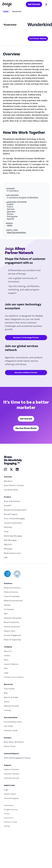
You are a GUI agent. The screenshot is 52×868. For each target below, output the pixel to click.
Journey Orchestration (13, 523)
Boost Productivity (12, 622)
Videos (7, 702)
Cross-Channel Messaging (14, 519)
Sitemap (7, 826)
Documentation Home (13, 722)
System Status (10, 794)
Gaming (7, 605)
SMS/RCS (8, 545)
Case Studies (9, 689)
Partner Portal (10, 746)
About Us (8, 651)
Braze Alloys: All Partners (14, 742)
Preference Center (11, 822)
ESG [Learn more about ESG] (6, 668)
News (6, 660)
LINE (6, 557)
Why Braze (8, 481)
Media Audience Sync (13, 553)
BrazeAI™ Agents (11, 514)
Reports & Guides (11, 697)
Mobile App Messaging (13, 536)
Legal (6, 673)
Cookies (7, 814)
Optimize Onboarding (13, 618)
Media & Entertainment (13, 601)
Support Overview (11, 769)
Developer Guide (11, 730)
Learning (7, 710)
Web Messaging (10, 540)
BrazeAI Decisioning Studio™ (15, 510)
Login (6, 790)
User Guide (8, 726)
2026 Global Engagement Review (17, 758)
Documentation (11, 717)
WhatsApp (8, 549)
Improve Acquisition (12, 627)
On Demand (9, 609)
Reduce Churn (10, 631)
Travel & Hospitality (12, 596)
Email (6, 532)
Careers (7, 655)
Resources (8, 684)
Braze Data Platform (12, 501)
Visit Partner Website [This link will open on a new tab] (38, 38)
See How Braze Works (26, 428)
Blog (6, 693)
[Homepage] (7, 4)
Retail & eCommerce (12, 588)
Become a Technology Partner (26, 337)
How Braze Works (11, 490)
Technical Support (11, 798)
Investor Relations (11, 664)
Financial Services (11, 592)
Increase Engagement (13, 635)
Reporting (8, 527)
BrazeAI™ (8, 506)
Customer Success (12, 778)
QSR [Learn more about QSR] (6, 614)
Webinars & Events (12, 706)
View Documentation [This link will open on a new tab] (17, 232)
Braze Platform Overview (14, 485)
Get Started (34, 4)
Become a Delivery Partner (26, 372)
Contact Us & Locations (14, 677)
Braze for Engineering (12, 640)
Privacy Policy (9, 818)
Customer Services (12, 774)
